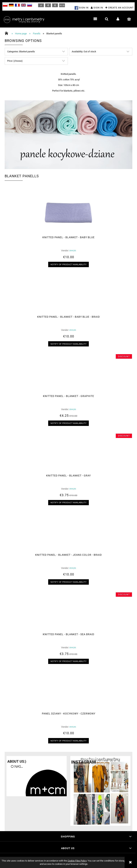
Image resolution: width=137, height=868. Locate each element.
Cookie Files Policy (77, 861)
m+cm (73, 251)
